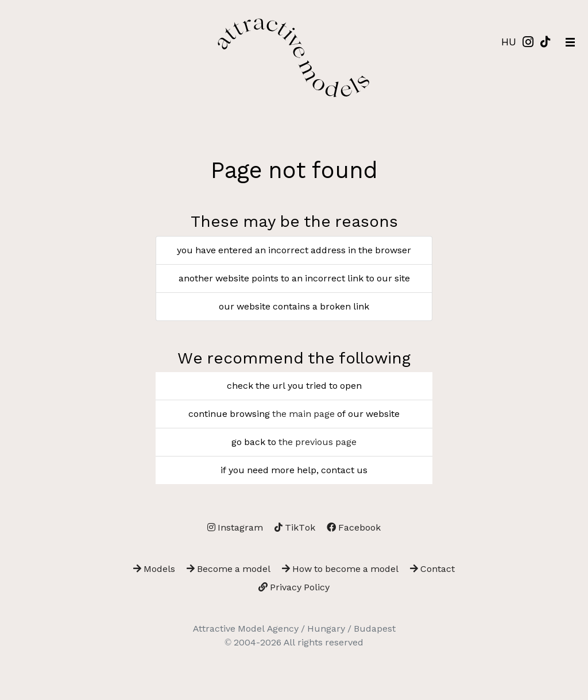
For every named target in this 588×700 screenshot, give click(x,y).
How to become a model (340, 569)
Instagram (235, 527)
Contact (432, 569)
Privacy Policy (294, 587)
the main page (303, 414)
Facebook (354, 527)
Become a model (229, 569)
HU (509, 42)
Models (154, 569)
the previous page (318, 442)
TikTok (295, 527)
